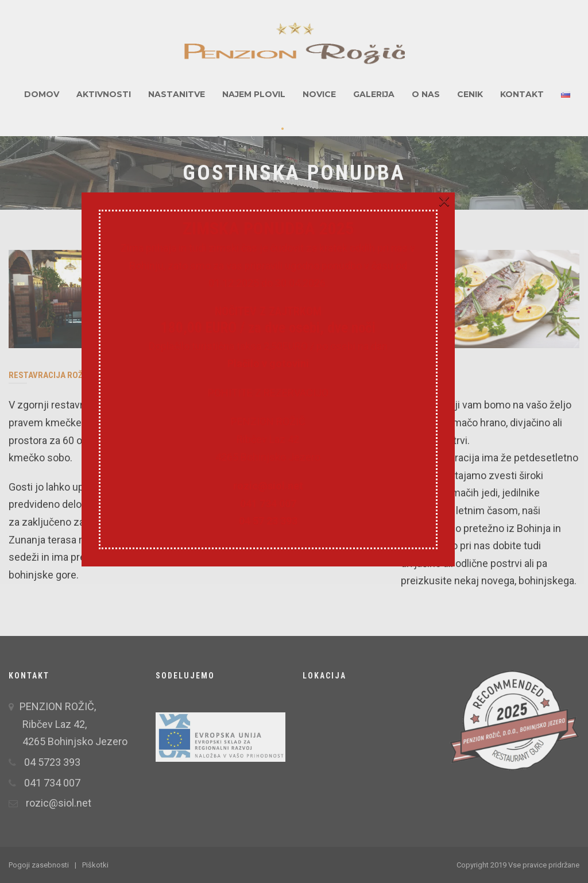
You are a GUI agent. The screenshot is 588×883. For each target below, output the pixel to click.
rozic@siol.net (294, 548)
